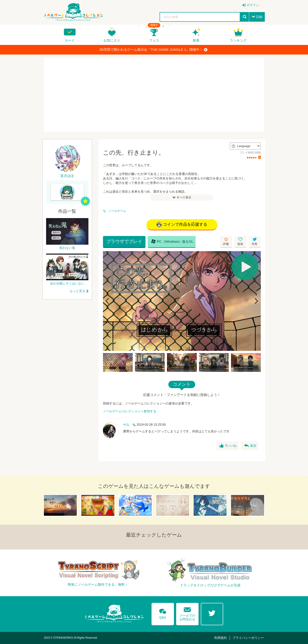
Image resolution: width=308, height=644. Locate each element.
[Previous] (108, 301)
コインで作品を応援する (182, 225)
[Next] (256, 301)
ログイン (253, 5)
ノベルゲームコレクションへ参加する (130, 411)
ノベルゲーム (117, 211)
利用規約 (220, 638)
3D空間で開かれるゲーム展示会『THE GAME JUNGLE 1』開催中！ (154, 50)
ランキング (238, 40)
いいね (228, 446)
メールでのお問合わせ (187, 613)
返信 (250, 446)
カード (70, 40)
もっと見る (77, 291)
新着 (196, 40)
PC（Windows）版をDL (172, 241)
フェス (154, 40)
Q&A (163, 613)
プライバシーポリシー (248, 638)
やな (126, 425)
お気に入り (112, 40)
